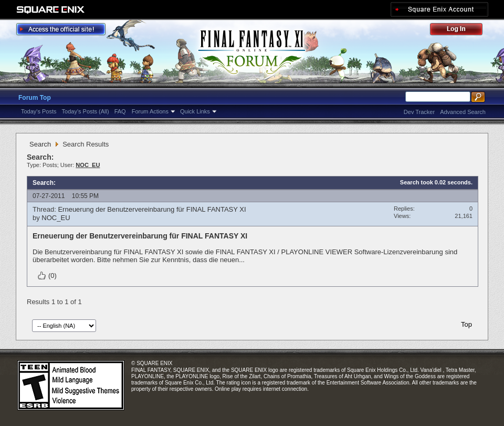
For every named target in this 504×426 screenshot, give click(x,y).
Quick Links (195, 111)
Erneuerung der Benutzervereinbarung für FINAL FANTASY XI (152, 209)
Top (466, 324)
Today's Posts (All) (86, 111)
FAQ (120, 111)
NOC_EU (56, 218)
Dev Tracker (419, 112)
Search (40, 144)
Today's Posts (39, 111)
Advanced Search (463, 112)
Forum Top (35, 98)
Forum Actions (150, 111)
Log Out (461, 31)
